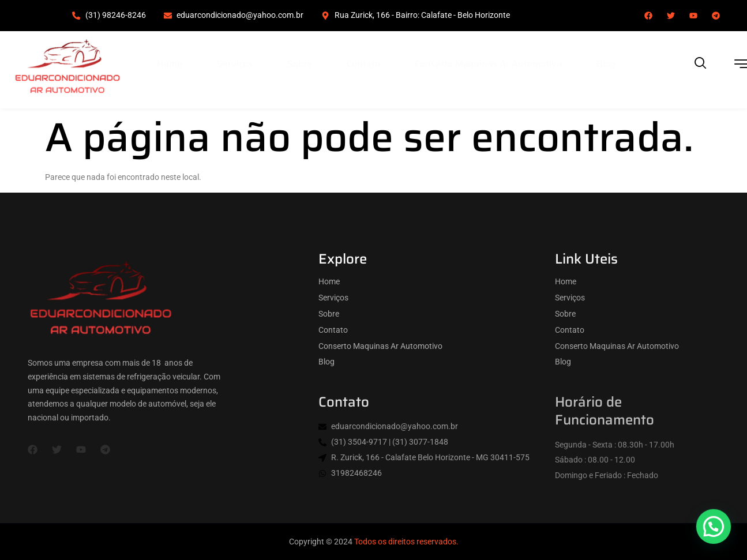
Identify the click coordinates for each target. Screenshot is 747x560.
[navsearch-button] (701, 64)
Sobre (300, 64)
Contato (363, 64)
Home (170, 64)
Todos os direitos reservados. (406, 542)
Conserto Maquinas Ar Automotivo (488, 64)
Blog (606, 64)
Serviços (235, 64)
